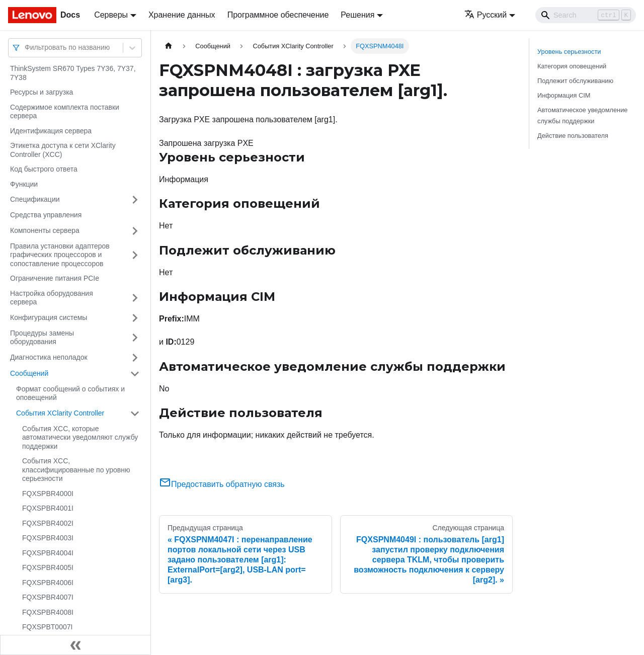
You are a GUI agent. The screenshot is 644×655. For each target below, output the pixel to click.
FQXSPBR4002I (48, 523)
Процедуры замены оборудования (42, 338)
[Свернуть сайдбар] (75, 645)
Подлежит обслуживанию (575, 81)
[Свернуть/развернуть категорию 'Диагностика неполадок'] (135, 358)
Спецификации (35, 199)
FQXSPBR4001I (48, 508)
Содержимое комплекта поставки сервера (65, 112)
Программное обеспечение (278, 15)
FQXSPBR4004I (48, 553)
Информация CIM (564, 95)
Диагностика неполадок (49, 357)
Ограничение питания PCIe (55, 278)
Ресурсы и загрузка (42, 92)
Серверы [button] (111, 15)
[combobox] (26, 48)
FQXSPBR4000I (48, 494)
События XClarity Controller (60, 413)
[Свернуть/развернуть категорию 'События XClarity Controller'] (135, 414)
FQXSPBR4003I (48, 538)
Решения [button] (357, 15)
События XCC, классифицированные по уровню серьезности (76, 470)
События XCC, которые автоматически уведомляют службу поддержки (80, 437)
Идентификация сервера (51, 131)
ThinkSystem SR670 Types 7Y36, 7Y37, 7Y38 (73, 73)
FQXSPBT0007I (47, 627)
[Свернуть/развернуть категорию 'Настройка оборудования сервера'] (135, 298)
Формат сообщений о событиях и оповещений (70, 393)
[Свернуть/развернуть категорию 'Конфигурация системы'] (135, 318)
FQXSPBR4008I (48, 612)
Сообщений (29, 373)
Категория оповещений (572, 66)
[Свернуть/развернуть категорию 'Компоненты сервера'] (135, 231)
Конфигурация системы (49, 317)
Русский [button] (486, 15)
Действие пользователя (573, 136)
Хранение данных (182, 15)
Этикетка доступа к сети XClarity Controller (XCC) (63, 150)
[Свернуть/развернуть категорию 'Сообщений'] (135, 374)
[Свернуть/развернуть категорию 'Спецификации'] (135, 200)
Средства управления (46, 215)
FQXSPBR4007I (48, 597)
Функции (24, 184)
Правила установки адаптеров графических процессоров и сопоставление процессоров (60, 255)
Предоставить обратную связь (222, 484)
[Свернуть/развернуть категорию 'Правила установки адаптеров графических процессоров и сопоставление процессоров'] (135, 255)
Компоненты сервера (45, 230)
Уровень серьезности (569, 52)
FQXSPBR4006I (48, 583)
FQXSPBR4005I (48, 567)
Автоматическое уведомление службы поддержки (582, 115)
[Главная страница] (169, 46)
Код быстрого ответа (44, 169)
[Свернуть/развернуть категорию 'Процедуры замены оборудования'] (135, 338)
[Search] (586, 15)
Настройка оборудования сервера (52, 298)
